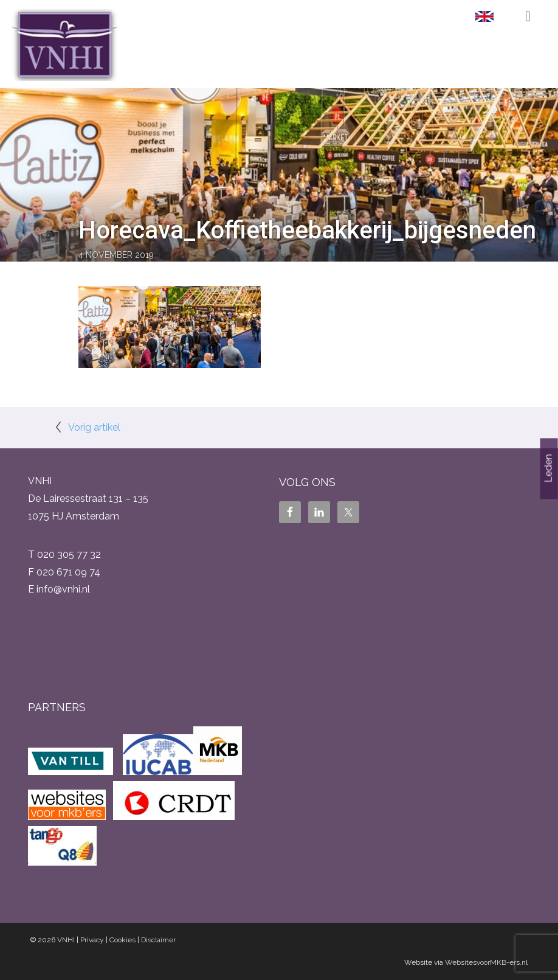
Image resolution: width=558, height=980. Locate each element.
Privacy (92, 940)
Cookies (122, 940)
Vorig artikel (94, 427)
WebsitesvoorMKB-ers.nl (486, 962)
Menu (528, 16)
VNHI (66, 940)
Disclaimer (158, 940)
